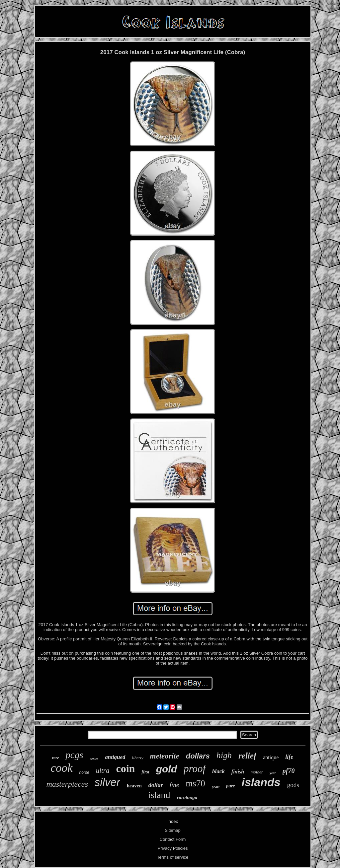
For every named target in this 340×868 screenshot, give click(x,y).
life (289, 757)
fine (174, 785)
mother (257, 772)
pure (230, 786)
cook (62, 768)
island (159, 795)
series (94, 759)
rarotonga (187, 797)
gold (167, 769)
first (145, 772)
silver (107, 782)
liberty (138, 758)
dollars (198, 756)
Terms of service (173, 857)
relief (247, 756)
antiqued (115, 757)
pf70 (289, 771)
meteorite (165, 756)
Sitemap (173, 830)
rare (56, 758)
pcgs (74, 755)
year (273, 773)
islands (261, 782)
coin (125, 768)
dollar (156, 785)
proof (195, 769)
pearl (216, 787)
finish (238, 772)
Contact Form (173, 839)
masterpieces (67, 784)
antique (271, 757)
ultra (103, 770)
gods (293, 785)
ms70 (195, 783)
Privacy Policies (172, 848)
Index (173, 821)
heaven (134, 786)
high (224, 755)
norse (84, 772)
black (218, 771)
